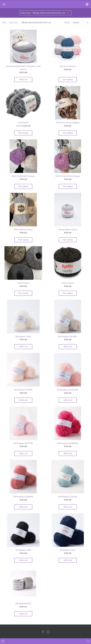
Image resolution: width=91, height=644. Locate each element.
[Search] (88, 641)
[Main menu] (4, 4)
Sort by (67, 22)
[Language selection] (87, 4)
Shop (4, 22)
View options (68, 79)
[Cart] (3, 641)
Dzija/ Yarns (14, 22)
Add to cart (23, 79)
